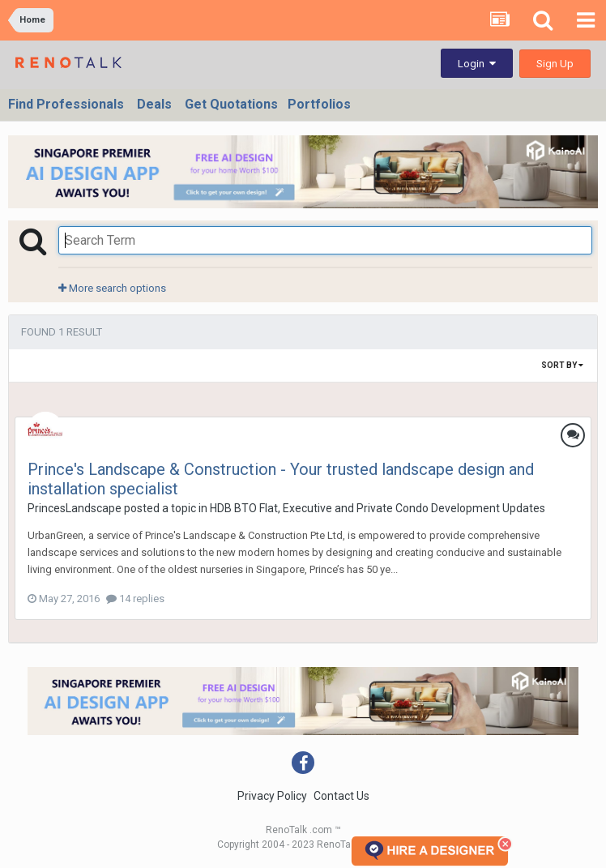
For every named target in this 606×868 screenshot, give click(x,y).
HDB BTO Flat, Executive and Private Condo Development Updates (378, 508)
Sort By (562, 365)
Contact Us (341, 796)
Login (477, 64)
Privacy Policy (272, 796)
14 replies (135, 599)
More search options (112, 288)
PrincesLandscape (75, 508)
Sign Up (555, 64)
